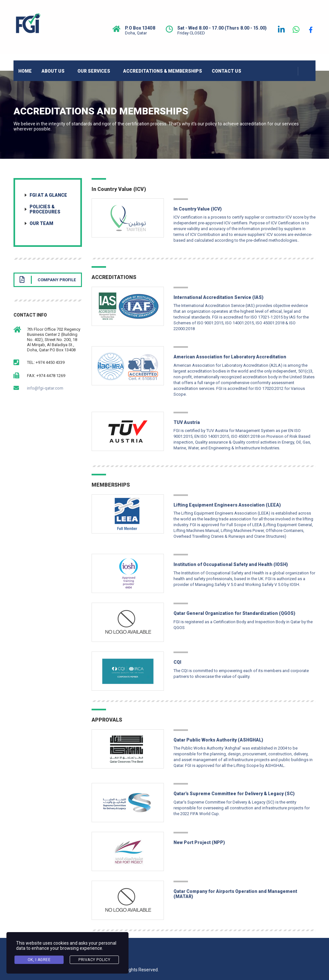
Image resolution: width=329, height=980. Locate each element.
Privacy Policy (94, 960)
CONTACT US (227, 71)
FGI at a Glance (48, 195)
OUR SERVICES (94, 71)
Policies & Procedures (45, 209)
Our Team (41, 223)
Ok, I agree (39, 960)
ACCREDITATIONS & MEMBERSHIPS (163, 71)
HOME (25, 71)
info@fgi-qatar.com (45, 388)
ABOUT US (53, 71)
